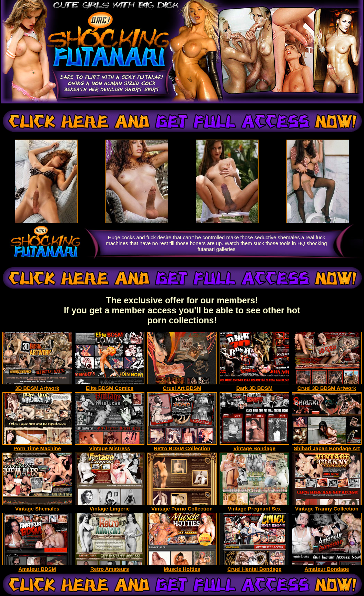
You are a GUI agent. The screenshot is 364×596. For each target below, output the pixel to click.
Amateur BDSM (37, 567)
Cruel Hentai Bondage (254, 567)
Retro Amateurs (110, 567)
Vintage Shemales (37, 506)
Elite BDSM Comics (110, 386)
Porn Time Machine (37, 446)
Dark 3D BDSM (254, 386)
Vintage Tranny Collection (327, 506)
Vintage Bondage (254, 446)
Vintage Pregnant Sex (254, 506)
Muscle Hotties (182, 567)
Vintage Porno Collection (182, 506)
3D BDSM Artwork (37, 386)
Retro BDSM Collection (182, 446)
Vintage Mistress (110, 446)
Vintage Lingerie (110, 506)
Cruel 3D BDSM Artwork (327, 386)
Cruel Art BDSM (182, 386)
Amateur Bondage (327, 567)
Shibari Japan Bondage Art (327, 446)
